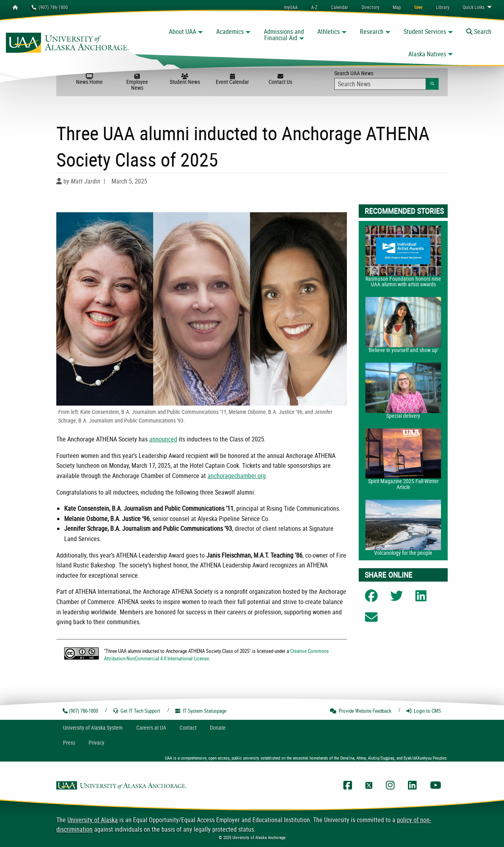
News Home (89, 80)
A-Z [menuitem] (314, 7)
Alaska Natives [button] (427, 54)
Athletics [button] (329, 32)
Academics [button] (230, 32)
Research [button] (372, 32)
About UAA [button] (183, 32)
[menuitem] (339, 7)
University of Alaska (93, 820)
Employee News (137, 82)
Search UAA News (386, 80)
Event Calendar (233, 80)
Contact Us (280, 80)
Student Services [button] (425, 32)
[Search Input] (380, 84)
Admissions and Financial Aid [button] (284, 35)
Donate (218, 727)
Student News (185, 80)
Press (69, 742)
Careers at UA (151, 727)
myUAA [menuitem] (291, 7)
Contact (188, 727)
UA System (93, 727)
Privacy (96, 742)
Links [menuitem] (473, 7)
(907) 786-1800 (50, 7)
